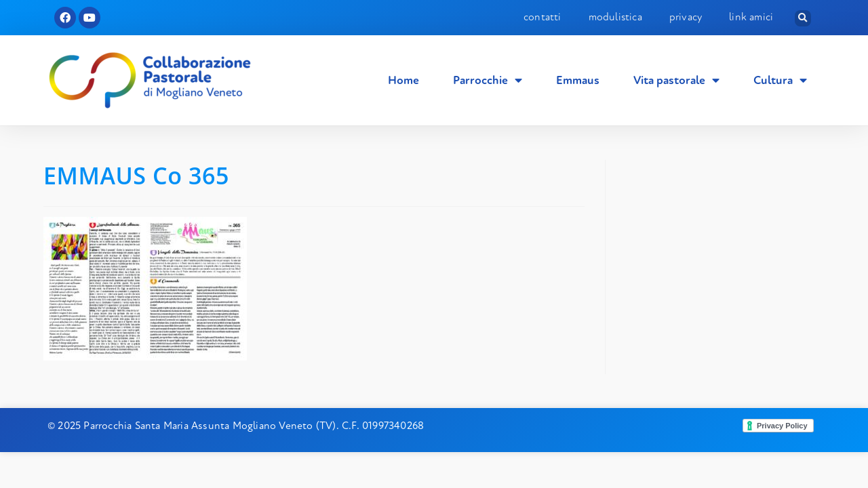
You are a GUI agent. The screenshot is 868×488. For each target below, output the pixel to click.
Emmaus (578, 80)
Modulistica (615, 17)
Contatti (542, 17)
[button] (803, 18)
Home (403, 80)
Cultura (780, 81)
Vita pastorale (676, 81)
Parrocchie (488, 81)
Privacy (686, 17)
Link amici (751, 17)
